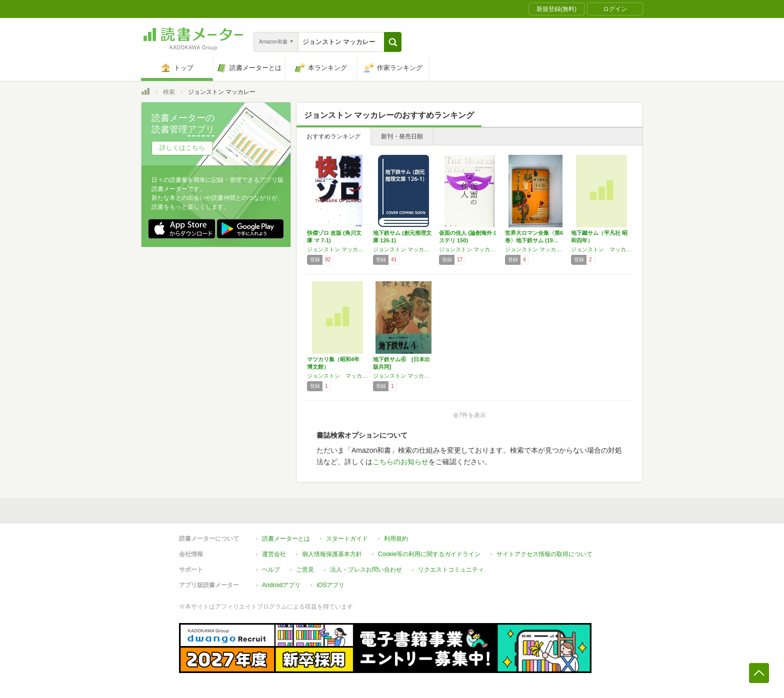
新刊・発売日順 (402, 136)
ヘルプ (271, 570)
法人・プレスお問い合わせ (366, 570)
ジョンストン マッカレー (337, 249)
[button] (393, 42)
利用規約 (396, 539)
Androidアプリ (281, 585)
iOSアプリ (330, 585)
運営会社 (274, 554)
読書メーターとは (286, 539)
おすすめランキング (333, 136)
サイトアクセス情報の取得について (544, 554)
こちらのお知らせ (400, 462)
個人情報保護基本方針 (332, 554)
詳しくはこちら (182, 148)
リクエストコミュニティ (451, 570)
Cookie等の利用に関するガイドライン (429, 554)
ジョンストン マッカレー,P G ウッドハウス (535, 249)
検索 (169, 92)
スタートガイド (347, 539)
